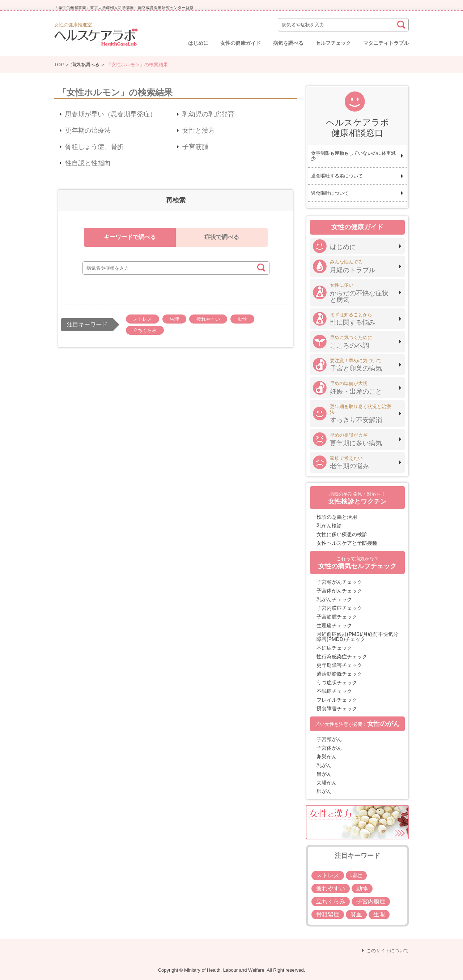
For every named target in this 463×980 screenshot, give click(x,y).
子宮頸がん (329, 739)
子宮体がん (329, 748)
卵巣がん (327, 757)
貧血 (356, 914)
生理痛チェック (334, 625)
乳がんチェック (334, 599)
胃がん (324, 774)
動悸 (242, 319)
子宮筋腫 (195, 147)
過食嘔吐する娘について (337, 176)
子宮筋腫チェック (337, 617)
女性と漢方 (199, 130)
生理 (174, 319)
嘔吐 (356, 875)
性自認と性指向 (88, 163)
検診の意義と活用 (337, 517)
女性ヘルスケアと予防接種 (347, 543)
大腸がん (327, 783)
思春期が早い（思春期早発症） (111, 114)
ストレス (143, 319)
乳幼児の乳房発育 (208, 114)
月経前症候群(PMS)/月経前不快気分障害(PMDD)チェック (357, 637)
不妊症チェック (334, 648)
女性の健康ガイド (241, 43)
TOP (59, 65)
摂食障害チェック (337, 709)
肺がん (324, 791)
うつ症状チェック (337, 682)
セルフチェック (333, 43)
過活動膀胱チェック (339, 674)
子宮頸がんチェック (339, 582)
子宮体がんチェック (339, 591)
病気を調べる (288, 43)
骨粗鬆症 (328, 914)
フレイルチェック (337, 700)
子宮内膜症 (371, 901)
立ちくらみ (145, 330)
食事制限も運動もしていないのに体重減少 (353, 156)
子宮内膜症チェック (339, 608)
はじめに (198, 43)
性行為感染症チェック (342, 656)
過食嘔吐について (330, 193)
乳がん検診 (329, 526)
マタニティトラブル (386, 43)
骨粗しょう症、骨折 (94, 147)
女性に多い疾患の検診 (342, 534)
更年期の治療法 (88, 130)
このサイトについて (388, 951)
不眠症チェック (334, 691)
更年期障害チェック (339, 665)
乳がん (324, 765)
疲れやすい (208, 319)
